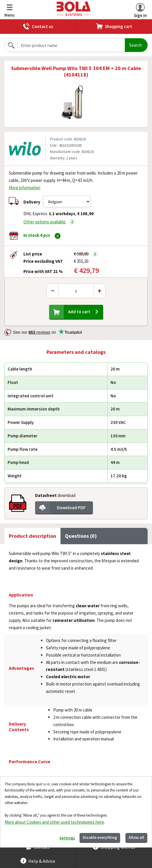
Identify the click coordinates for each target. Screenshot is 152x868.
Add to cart (79, 312)
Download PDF (71, 508)
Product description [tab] (32, 536)
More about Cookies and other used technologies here (54, 822)
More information (25, 188)
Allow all (136, 837)
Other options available (49, 222)
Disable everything (100, 837)
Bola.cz (74, 9)
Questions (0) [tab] (81, 536)
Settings (67, 838)
